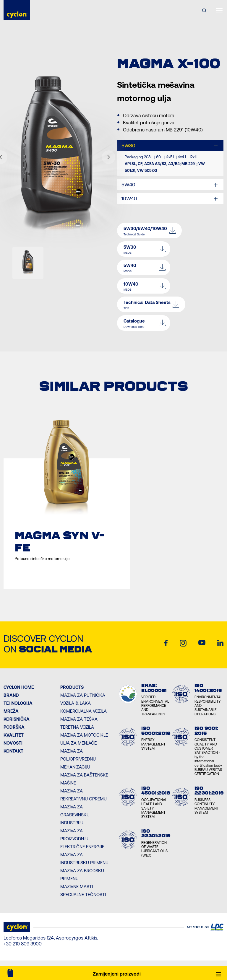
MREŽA (11, 711)
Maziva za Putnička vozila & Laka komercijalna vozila (83, 703)
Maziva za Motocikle (84, 735)
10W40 (129, 198)
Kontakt (13, 751)
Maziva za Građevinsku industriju (75, 815)
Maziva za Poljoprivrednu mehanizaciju (78, 759)
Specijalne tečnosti (83, 894)
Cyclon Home (19, 687)
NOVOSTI (13, 743)
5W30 (128, 146)
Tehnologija (18, 703)
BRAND (11, 695)
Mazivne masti (77, 887)
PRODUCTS (72, 687)
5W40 (128, 185)
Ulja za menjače (78, 743)
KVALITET (14, 735)
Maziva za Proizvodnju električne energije (82, 839)
